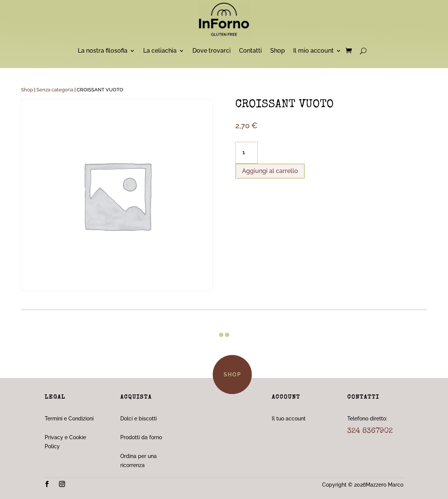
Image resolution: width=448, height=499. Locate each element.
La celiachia (160, 51)
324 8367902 (370, 431)
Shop (278, 51)
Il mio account (313, 51)
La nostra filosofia (103, 51)
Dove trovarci (212, 51)
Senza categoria (55, 90)
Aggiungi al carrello (270, 171)
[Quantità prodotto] (247, 153)
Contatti (250, 51)
